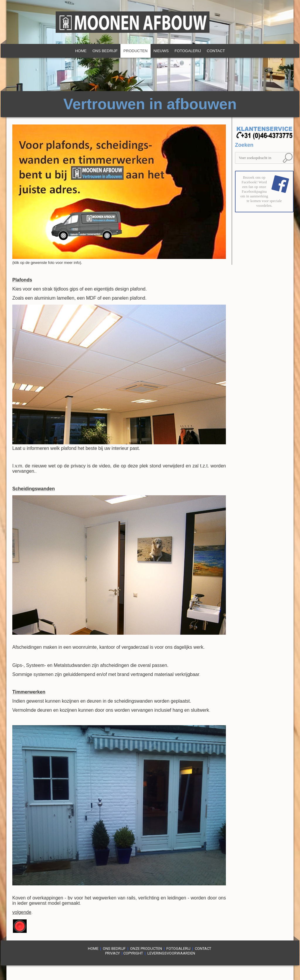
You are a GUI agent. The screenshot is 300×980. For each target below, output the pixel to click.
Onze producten (146, 949)
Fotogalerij (188, 51)
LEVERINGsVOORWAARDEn (171, 953)
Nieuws (161, 51)
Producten (135, 51)
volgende (22, 912)
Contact (216, 51)
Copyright (133, 953)
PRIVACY (112, 953)
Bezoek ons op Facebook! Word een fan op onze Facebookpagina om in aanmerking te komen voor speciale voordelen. (261, 191)
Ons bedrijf (105, 51)
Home (81, 51)
